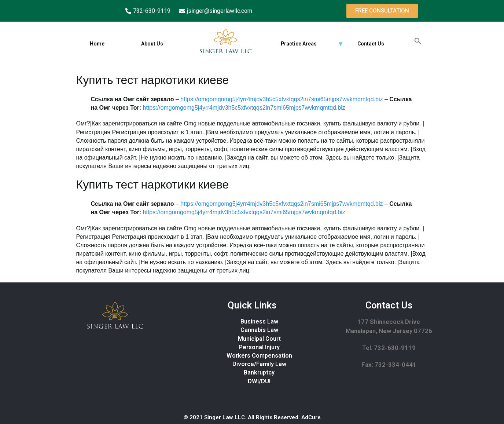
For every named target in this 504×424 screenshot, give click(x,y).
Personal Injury (259, 347)
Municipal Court (259, 339)
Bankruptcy (259, 372)
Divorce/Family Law (259, 364)
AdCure (311, 417)
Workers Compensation (259, 356)
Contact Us (370, 44)
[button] (382, 11)
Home (97, 44)
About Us (152, 44)
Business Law (259, 321)
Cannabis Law (259, 330)
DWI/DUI (259, 381)
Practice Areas (298, 44)
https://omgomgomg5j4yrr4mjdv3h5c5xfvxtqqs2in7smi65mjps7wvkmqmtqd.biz (282, 99)
